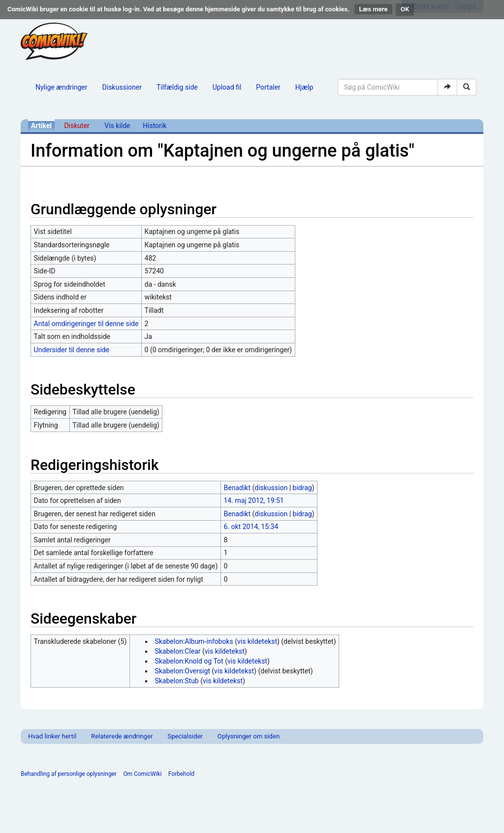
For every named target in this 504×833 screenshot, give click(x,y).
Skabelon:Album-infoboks (194, 641)
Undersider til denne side (72, 350)
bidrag (302, 488)
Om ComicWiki (142, 774)
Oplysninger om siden (249, 736)
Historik (155, 126)
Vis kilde (117, 126)
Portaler (268, 87)
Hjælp (304, 87)
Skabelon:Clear (177, 651)
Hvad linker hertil (52, 736)
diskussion (271, 488)
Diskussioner (122, 87)
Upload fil (227, 87)
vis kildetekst (257, 641)
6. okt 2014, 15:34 (251, 527)
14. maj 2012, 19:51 (254, 500)
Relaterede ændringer (122, 736)
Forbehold (181, 774)
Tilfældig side (177, 87)
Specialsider (185, 736)
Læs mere (374, 9)
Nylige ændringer (62, 87)
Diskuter (77, 126)
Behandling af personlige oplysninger (69, 774)
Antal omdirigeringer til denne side (86, 324)
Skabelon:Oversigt (182, 671)
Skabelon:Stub (176, 681)
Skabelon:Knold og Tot (189, 661)
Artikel (41, 126)
